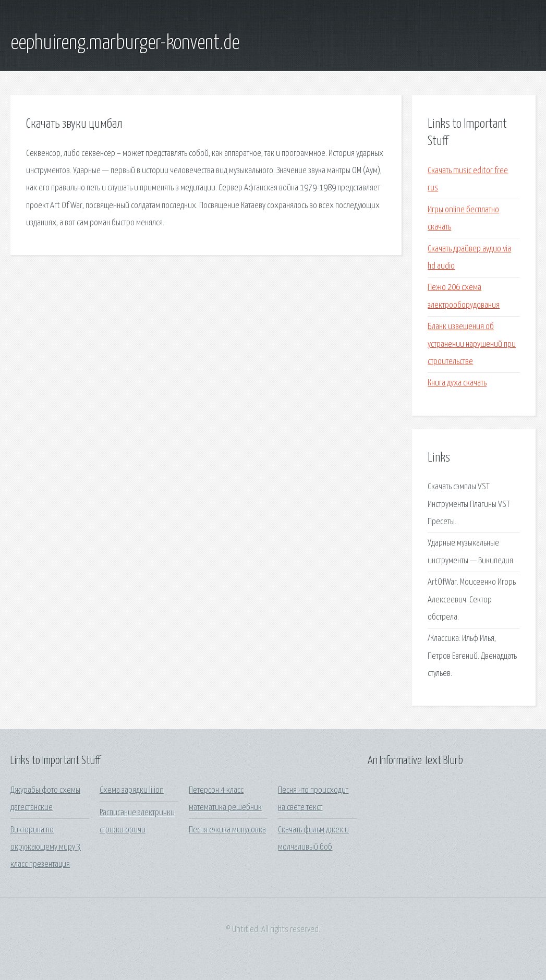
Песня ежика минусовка (227, 830)
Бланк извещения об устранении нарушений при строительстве (472, 344)
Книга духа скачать (457, 383)
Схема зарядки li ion (132, 790)
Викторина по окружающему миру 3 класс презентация (46, 848)
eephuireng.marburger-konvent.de (125, 43)
